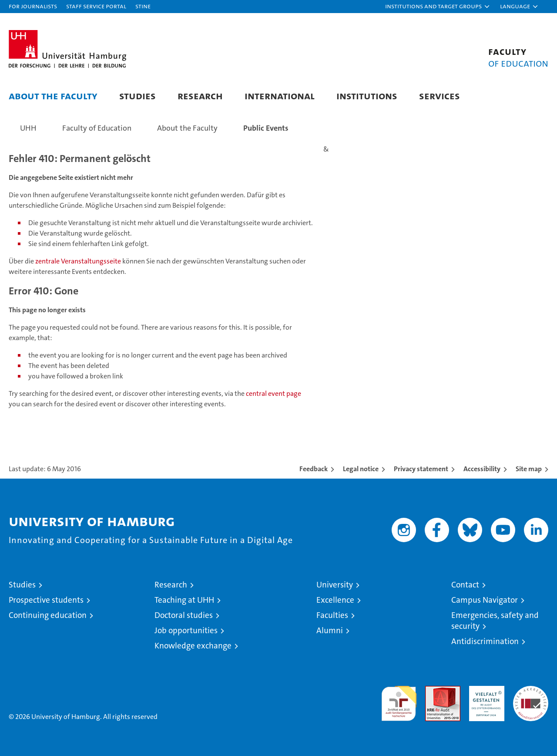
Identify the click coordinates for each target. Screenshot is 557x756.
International (280, 96)
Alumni (330, 630)
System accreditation (531, 695)
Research (200, 96)
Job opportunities (186, 630)
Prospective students (46, 600)
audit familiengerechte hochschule (399, 700)
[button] (438, 7)
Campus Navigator (485, 600)
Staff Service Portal (96, 6)
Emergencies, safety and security (495, 621)
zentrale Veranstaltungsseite (79, 261)
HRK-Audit (485, 690)
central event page (273, 393)
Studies (138, 96)
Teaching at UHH (184, 600)
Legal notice (361, 469)
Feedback (314, 469)
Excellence (335, 600)
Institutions (367, 96)
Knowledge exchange (193, 646)
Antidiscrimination (485, 641)
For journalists (33, 6)
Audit (433, 690)
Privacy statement (421, 469)
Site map (529, 469)
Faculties (332, 615)
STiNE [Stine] (143, 6)
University (335, 585)
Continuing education (48, 615)
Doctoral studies (184, 615)
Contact (465, 585)
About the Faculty (53, 96)
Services (440, 96)
